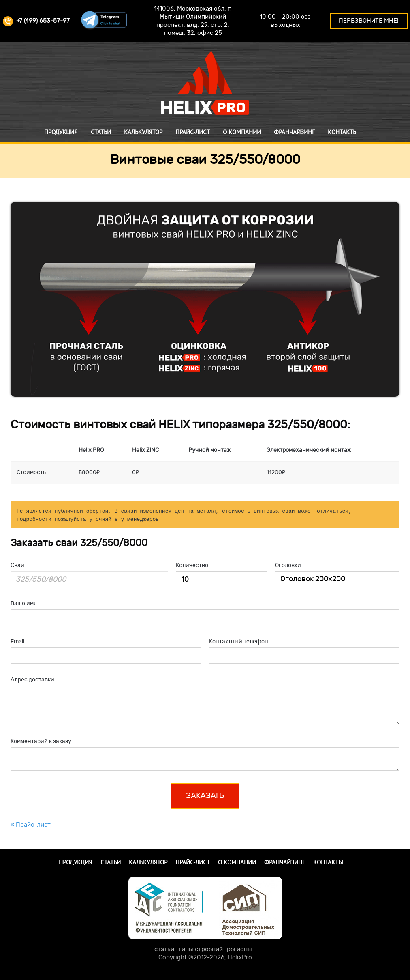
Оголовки (288, 565)
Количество (192, 565)
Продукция (61, 132)
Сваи (17, 565)
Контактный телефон (239, 642)
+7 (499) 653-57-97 (36, 21)
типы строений (201, 949)
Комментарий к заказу (41, 741)
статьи (164, 949)
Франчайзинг (294, 132)
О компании (242, 132)
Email (17, 642)
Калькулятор (143, 132)
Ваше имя (24, 603)
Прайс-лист (193, 132)
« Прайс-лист (31, 825)
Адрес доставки (32, 680)
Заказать (205, 796)
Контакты (343, 132)
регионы (239, 949)
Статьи (101, 132)
